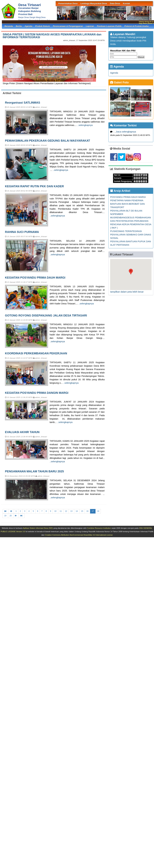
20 (11, 516)
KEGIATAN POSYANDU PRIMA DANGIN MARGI (37, 393)
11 (61, 511)
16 (87, 511)
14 (77, 511)
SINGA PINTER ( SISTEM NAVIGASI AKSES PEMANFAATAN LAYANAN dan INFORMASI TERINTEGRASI (52, 36)
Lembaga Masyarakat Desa (94, 3)
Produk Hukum (43, 26)
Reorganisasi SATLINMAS (23, 103)
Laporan (90, 26)
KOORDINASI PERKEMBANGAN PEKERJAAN (36, 353)
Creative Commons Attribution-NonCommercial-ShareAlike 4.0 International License (79, 535)
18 (98, 511)
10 (55, 511)
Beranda (9, 26)
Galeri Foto (119, 82)
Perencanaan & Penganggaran (68, 26)
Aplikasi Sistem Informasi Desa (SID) (38, 528)
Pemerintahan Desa (68, 3)
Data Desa (115, 3)
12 (66, 511)
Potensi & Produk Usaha (136, 26)
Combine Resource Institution (99, 528)
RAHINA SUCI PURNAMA (22, 232)
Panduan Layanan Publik (109, 26)
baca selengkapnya (126, 132)
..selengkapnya (85, 125)
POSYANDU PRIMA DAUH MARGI (128, 197)
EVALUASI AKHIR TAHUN (22, 432)
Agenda (29, 26)
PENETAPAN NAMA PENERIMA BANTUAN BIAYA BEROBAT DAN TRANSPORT (127, 204)
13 (71, 511)
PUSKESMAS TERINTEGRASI (126, 231)
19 (5, 516)
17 (93, 511)
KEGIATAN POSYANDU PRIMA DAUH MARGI (35, 278)
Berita (19, 26)
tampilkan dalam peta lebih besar (127, 292)
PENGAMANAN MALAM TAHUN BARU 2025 (34, 471)
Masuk (141, 57)
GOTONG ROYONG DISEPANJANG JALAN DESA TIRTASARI (46, 315)
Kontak (126, 3)
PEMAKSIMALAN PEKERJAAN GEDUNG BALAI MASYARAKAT (48, 141)
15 (82, 511)
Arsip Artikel (120, 191)
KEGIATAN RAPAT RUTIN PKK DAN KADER (34, 186)
